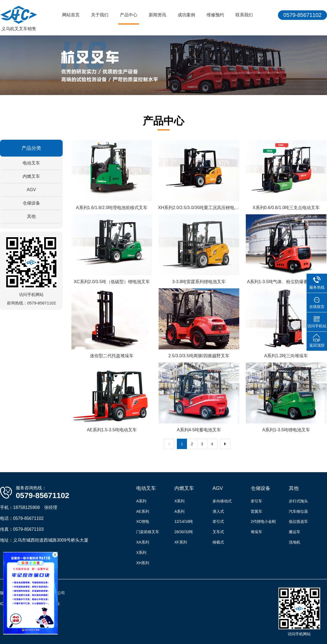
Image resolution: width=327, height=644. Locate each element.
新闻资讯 (158, 15)
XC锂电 (143, 521)
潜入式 (218, 511)
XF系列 (181, 542)
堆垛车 (256, 532)
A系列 (141, 501)
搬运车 (295, 532)
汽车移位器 (298, 511)
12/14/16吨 (184, 521)
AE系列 (143, 511)
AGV (31, 190)
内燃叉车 (31, 176)
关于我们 (100, 15)
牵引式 (218, 521)
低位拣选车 (298, 521)
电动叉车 (31, 163)
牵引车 (256, 501)
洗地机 (295, 542)
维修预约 (215, 15)
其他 (31, 216)
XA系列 (143, 542)
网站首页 (71, 15)
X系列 (141, 553)
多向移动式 (222, 501)
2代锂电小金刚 (263, 521)
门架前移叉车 (148, 532)
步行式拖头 (298, 501)
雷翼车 (256, 511)
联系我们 (244, 15)
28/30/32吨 (184, 532)
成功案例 (186, 15)
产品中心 (129, 15)
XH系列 (143, 563)
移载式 (218, 542)
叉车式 (218, 532)
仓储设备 (31, 203)
